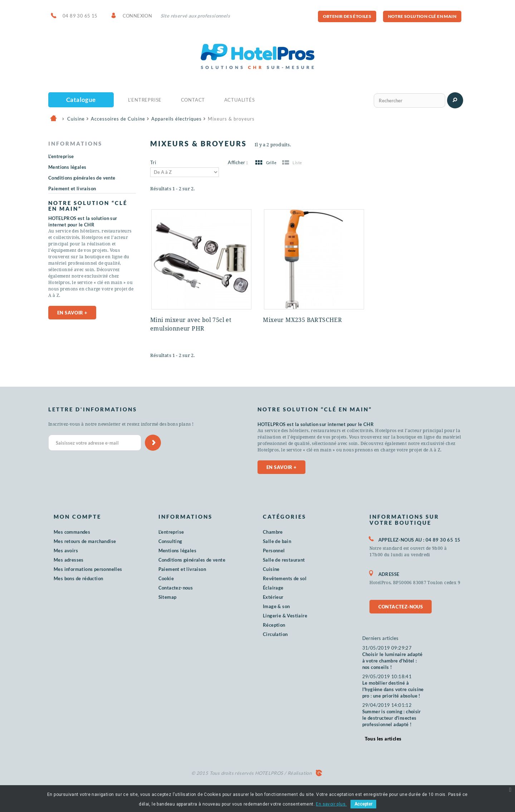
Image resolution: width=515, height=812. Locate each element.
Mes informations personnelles (88, 569)
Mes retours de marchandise (85, 541)
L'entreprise (61, 156)
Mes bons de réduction (78, 578)
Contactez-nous (176, 588)
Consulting (170, 541)
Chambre (273, 532)
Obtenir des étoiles (347, 16)
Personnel (274, 551)
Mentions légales (67, 167)
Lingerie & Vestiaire (285, 616)
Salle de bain (277, 541)
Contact (193, 100)
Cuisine (271, 569)
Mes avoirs (66, 551)
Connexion (138, 16)
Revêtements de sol (285, 578)
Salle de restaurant (284, 560)
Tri (153, 162)
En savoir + (72, 319)
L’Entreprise (145, 100)
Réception (274, 625)
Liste (291, 163)
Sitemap (168, 597)
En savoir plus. (331, 804)
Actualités (240, 100)
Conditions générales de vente (82, 178)
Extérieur (273, 597)
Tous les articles (383, 739)
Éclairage (273, 588)
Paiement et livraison (72, 189)
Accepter (363, 804)
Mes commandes (72, 532)
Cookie (166, 578)
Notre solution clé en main (422, 16)
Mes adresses (69, 560)
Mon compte (77, 517)
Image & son (276, 606)
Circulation (275, 634)
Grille (265, 163)
